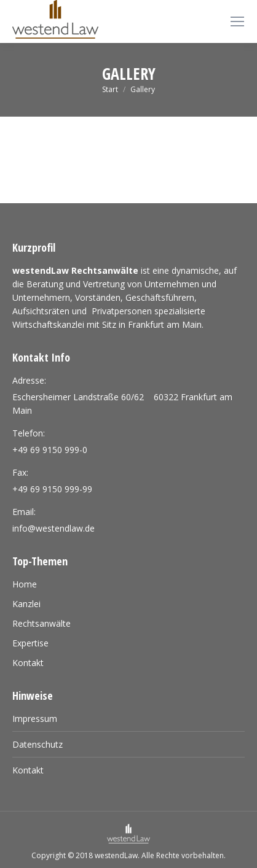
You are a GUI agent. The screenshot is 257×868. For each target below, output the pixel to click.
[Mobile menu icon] (237, 21)
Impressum (35, 719)
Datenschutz (38, 744)
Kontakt (28, 770)
